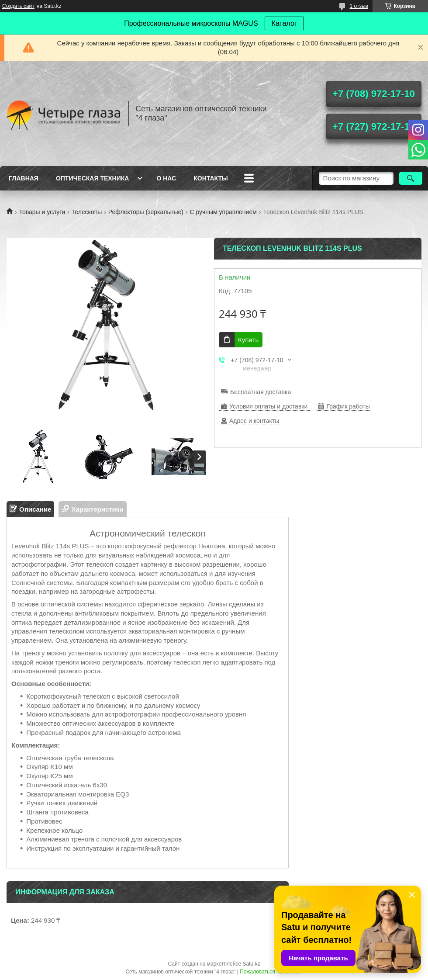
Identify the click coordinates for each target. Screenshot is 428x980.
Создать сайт (18, 6)
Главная (24, 178)
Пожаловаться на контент (271, 972)
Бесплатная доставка (261, 392)
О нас (166, 178)
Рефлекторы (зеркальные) (146, 212)
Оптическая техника (93, 178)
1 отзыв (359, 6)
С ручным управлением (223, 212)
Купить (248, 340)
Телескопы (87, 212)
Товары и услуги (42, 212)
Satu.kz (251, 964)
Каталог (284, 23)
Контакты (211, 178)
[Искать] (411, 178)
